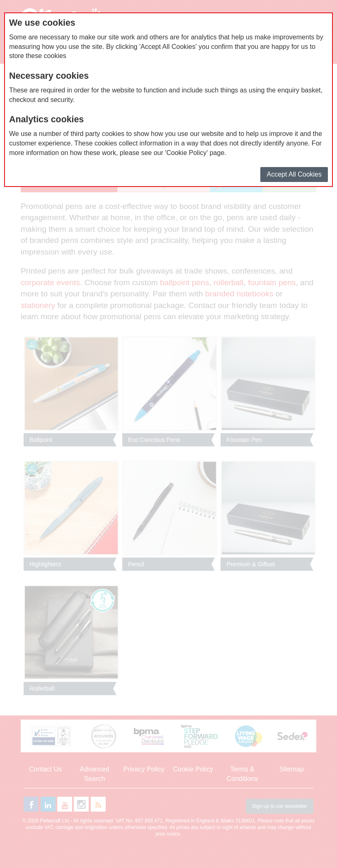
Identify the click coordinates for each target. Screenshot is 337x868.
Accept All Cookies (294, 174)
